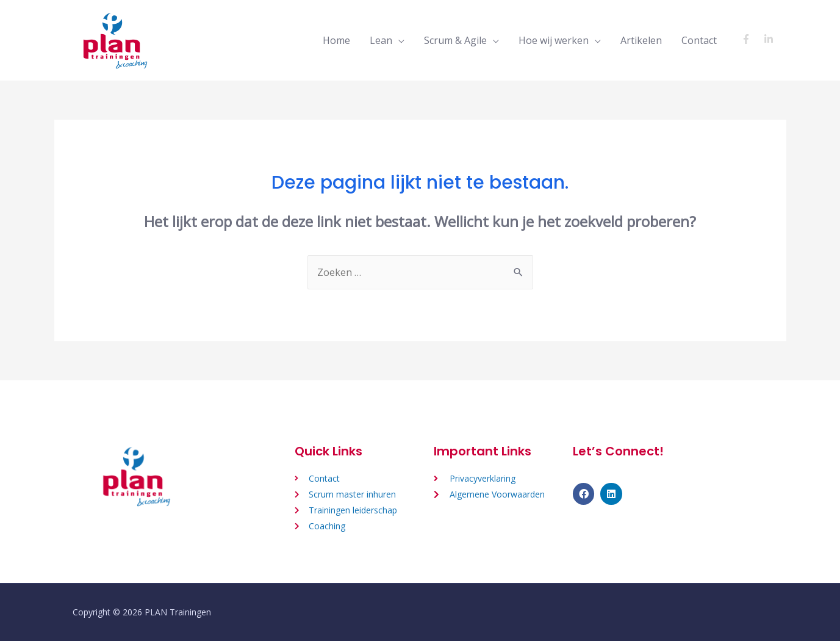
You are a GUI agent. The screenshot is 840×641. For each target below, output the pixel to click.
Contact (699, 40)
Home (336, 40)
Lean (381, 40)
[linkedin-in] (770, 39)
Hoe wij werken (554, 40)
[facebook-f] (751, 39)
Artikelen (641, 40)
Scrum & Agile (455, 40)
